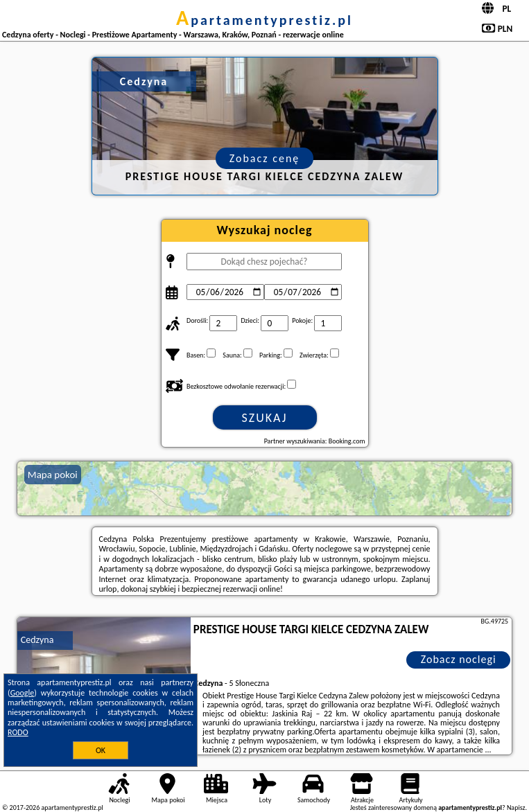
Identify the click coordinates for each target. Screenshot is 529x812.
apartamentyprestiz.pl (264, 20)
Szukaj (265, 418)
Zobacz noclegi (459, 659)
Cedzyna (37, 640)
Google (23, 693)
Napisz (516, 807)
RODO (18, 732)
